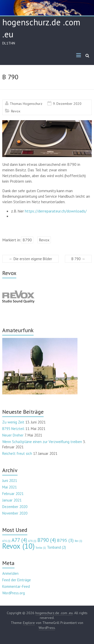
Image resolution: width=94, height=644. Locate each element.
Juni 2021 (10, 481)
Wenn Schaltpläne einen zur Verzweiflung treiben (42, 442)
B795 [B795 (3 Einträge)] (65, 540)
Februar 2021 (13, 494)
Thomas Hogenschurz (26, 104)
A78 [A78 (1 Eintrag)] (32, 541)
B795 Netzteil (13, 429)
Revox (16, 111)
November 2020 (15, 513)
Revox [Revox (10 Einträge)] (18, 546)
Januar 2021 (12, 500)
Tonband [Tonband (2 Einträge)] (56, 547)
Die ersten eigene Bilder (30, 259)
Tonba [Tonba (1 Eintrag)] (41, 548)
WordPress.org (14, 593)
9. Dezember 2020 (67, 104)
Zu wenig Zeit (13, 422)
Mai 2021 (10, 487)
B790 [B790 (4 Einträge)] (47, 540)
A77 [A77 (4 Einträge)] (19, 540)
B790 (27, 240)
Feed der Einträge (17, 580)
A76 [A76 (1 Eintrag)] (6, 541)
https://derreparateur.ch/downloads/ (56, 211)
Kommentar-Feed (16, 586)
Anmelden (10, 573)
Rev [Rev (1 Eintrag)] (78, 541)
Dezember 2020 (15, 507)
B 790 (78, 259)
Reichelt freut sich (17, 453)
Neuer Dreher (13, 435)
